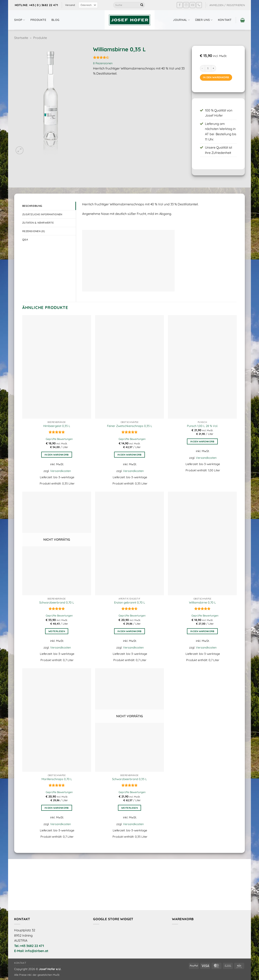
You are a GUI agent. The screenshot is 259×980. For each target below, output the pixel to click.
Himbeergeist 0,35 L (57, 426)
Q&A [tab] (25, 239)
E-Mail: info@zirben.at (31, 951)
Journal (181, 20)
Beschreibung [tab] (32, 206)
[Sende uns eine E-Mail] (193, 5)
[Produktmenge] (208, 68)
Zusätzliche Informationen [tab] (42, 214)
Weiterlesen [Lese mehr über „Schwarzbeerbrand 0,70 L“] (57, 631)
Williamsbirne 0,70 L (202, 603)
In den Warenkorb (216, 77)
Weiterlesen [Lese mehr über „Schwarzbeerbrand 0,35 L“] (129, 808)
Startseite (21, 38)
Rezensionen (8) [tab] (34, 231)
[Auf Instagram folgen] (186, 5)
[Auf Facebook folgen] (180, 5)
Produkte (38, 20)
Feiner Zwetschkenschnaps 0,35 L (130, 426)
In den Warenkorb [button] (57, 455)
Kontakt (225, 20)
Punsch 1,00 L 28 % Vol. (202, 426)
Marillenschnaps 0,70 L (57, 779)
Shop (20, 20)
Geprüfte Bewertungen (59, 439)
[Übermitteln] (142, 5)
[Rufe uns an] (199, 5)
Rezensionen (103, 63)
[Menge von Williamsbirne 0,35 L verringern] (202, 68)
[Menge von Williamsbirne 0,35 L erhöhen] (214, 68)
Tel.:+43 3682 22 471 (29, 946)
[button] (227, 5)
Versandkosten (61, 471)
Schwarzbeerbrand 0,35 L (129, 779)
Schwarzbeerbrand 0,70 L (57, 603)
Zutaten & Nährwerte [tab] (38, 223)
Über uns (204, 20)
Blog (55, 20)
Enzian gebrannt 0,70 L (130, 603)
